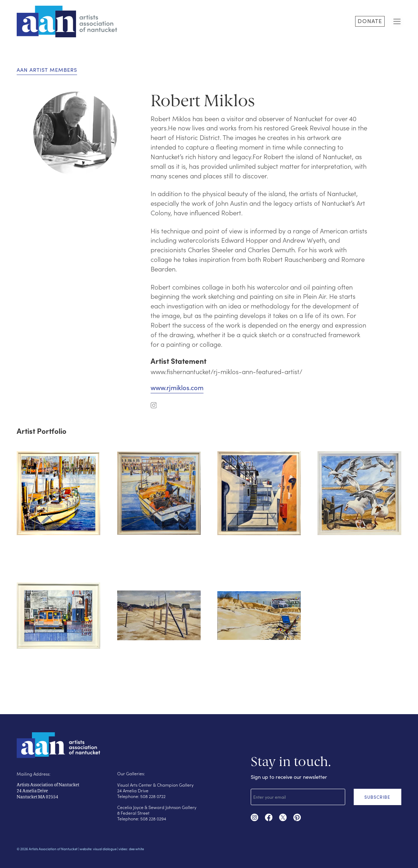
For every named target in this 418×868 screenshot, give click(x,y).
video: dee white (131, 849)
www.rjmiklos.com (177, 387)
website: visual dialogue (98, 849)
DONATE (370, 21)
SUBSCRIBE (377, 797)
